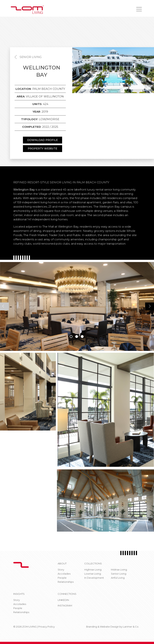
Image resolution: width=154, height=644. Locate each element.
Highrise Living (93, 570)
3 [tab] (82, 337)
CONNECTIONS (67, 594)
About (62, 563)
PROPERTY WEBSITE (43, 149)
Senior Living (31, 57)
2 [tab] (77, 337)
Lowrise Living (93, 574)
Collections (93, 563)
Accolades (64, 574)
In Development (94, 578)
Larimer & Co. (131, 627)
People (62, 578)
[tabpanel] (77, 306)
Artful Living (118, 578)
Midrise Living (119, 570)
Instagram (65, 605)
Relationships (66, 582)
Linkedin (63, 600)
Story (61, 570)
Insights (19, 594)
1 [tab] (71, 337)
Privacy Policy (46, 627)
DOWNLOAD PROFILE (43, 140)
